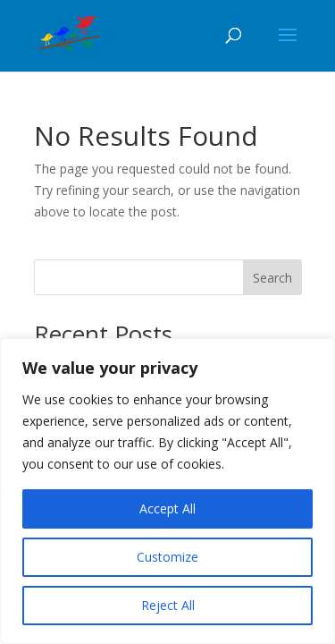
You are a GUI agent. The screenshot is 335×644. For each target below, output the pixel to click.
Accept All (167, 508)
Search (272, 278)
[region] (167, 491)
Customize (167, 557)
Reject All (168, 605)
